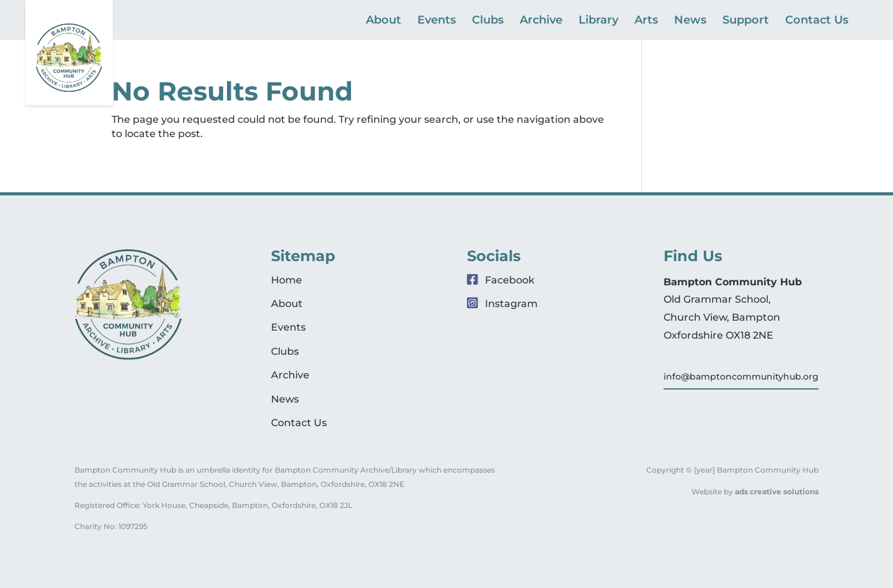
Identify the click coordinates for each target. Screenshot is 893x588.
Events (437, 21)
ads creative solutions (777, 492)
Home (287, 280)
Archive (541, 21)
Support (746, 21)
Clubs (488, 21)
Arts (646, 21)
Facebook (501, 280)
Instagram (502, 304)
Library (598, 21)
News (690, 21)
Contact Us (817, 21)
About (384, 21)
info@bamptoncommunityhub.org (741, 376)
